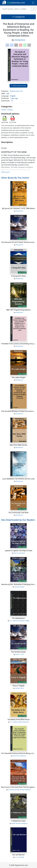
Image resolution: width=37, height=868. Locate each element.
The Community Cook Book (18, 513)
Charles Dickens (19, 587)
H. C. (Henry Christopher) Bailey (19, 621)
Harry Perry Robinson (19, 756)
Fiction (4, 110)
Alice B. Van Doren (19, 553)
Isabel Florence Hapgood (19, 823)
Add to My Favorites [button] (19, 86)
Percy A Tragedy (19, 686)
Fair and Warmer (19, 855)
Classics (10, 110)
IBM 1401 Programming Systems (19, 310)
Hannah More (19, 688)
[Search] (16, 9)
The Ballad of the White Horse (18, 719)
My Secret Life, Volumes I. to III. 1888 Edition (18, 208)
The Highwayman (18, 618)
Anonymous (20, 40)
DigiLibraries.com (16, 91)
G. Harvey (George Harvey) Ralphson (19, 790)
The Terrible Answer (18, 652)
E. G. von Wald (19, 857)
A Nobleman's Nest (18, 821)
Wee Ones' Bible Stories (18, 445)
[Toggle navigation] (33, 3)
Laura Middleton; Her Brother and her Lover (18, 479)
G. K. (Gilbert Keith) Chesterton (19, 722)
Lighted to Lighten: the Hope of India (18, 551)
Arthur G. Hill (19, 654)
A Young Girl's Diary (18, 276)
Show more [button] (5, 172)
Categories (18, 17)
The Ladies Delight (18, 377)
